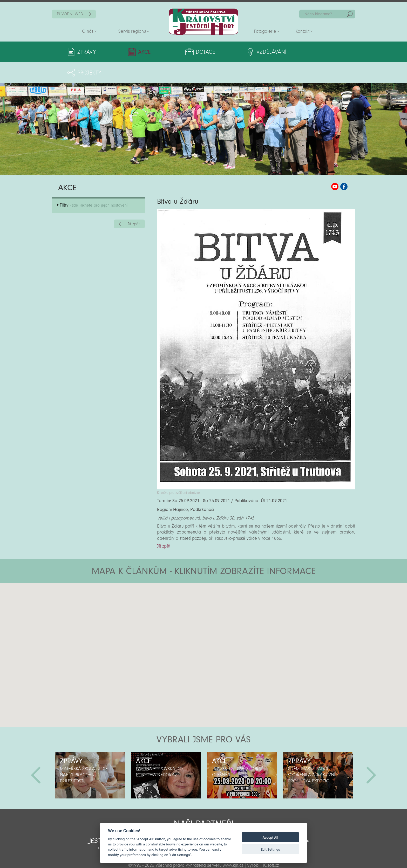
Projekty (304, 52)
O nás (88, 31)
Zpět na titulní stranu (203, 22)
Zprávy (87, 52)
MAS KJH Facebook (344, 166)
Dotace (187, 52)
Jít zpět (134, 203)
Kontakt (303, 31)
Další (371, 754)
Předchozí (36, 754)
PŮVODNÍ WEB (70, 14)
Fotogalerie (265, 31)
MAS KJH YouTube (335, 166)
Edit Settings (270, 849)
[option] (90, 754)
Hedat (350, 14)
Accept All (270, 838)
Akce (137, 52)
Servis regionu (132, 31)
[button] (218, 593)
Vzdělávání (246, 52)
